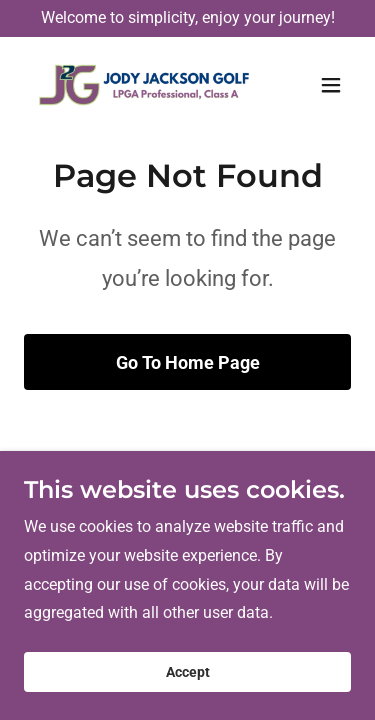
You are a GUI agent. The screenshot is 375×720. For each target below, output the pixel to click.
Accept (188, 672)
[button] (331, 85)
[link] (138, 85)
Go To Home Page (188, 362)
